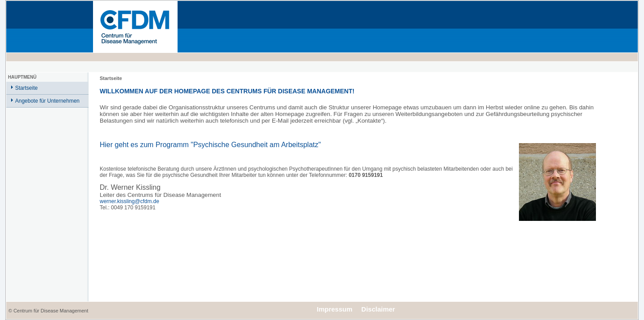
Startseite (26, 88)
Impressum (335, 309)
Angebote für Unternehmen (47, 101)
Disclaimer (378, 309)
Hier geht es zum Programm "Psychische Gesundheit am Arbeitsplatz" (210, 145)
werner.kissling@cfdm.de (130, 201)
